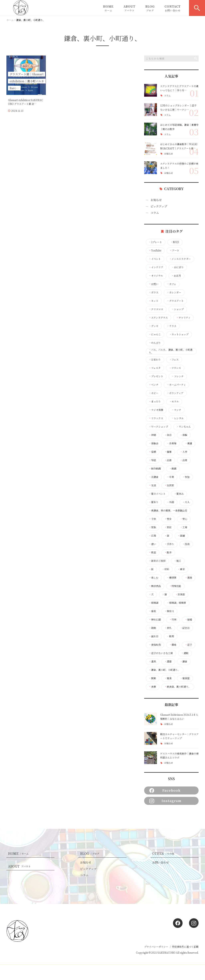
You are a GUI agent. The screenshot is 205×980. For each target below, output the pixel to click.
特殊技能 (175, 586)
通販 (185, 653)
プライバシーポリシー (156, 947)
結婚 (188, 620)
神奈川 (169, 611)
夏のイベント (157, 494)
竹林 (173, 620)
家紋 (168, 527)
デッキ (154, 326)
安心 (184, 519)
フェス (174, 359)
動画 (173, 469)
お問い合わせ (161, 862)
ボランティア (175, 393)
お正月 (176, 276)
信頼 (152, 452)
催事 (168, 452)
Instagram (165, 801)
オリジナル (156, 276)
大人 (186, 502)
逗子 (188, 645)
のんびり (155, 343)
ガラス (154, 292)
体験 (184, 435)
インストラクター (180, 259)
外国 (170, 502)
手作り (169, 544)
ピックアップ (159, 206)
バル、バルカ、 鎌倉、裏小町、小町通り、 (171, 351)
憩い (152, 544)
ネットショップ (179, 334)
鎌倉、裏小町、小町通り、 (164, 670)
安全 (168, 519)
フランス (175, 368)
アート (174, 250)
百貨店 (180, 594)
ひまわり (155, 359)
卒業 (170, 477)
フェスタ (155, 368)
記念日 (185, 628)
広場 (152, 536)
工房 (184, 527)
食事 (152, 687)
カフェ (171, 284)
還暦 (168, 661)
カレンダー (174, 292)
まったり (155, 401)
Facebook (165, 790)
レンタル (178, 418)
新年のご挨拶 (157, 561)
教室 (152, 552)
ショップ (178, 309)
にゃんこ (155, 334)
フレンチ (178, 376)
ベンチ (154, 385)
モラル (174, 401)
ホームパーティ (176, 385)
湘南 (188, 578)
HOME (108, 8)
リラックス (156, 418)
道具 (152, 661)
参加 (186, 477)
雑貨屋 (185, 678)
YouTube (155, 250)
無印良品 (155, 586)
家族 (152, 527)
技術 (186, 544)
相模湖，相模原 (176, 603)
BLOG (150, 8)
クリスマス (156, 309)
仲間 (152, 435)
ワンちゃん (184, 427)
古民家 (169, 485)
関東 (152, 678)
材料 (166, 569)
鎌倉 (184, 661)
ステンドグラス (158, 318)
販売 (170, 636)
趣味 (173, 645)
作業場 (172, 443)
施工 (178, 561)
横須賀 (172, 578)
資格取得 (155, 645)
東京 (181, 569)
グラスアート (175, 301)
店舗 (181, 536)
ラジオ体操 (156, 410)
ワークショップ (158, 427)
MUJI (175, 242)
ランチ (176, 410)
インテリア (156, 267)
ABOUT (129, 8)
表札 (168, 628)
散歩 (168, 552)
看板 (152, 611)
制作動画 (155, 469)
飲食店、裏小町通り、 (178, 687)
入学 (184, 452)
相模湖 (154, 603)
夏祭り (154, 502)
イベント (155, 259)
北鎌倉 (154, 477)
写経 (152, 460)
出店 (168, 460)
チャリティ (183, 318)
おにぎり (178, 267)
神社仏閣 (155, 620)
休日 (168, 435)
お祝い (154, 284)
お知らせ (169, 154)
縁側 (152, 628)
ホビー (154, 393)
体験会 (154, 443)
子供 (152, 519)
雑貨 (168, 678)
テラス (172, 326)
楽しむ (154, 578)
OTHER (164, 853)
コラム (167, 96)
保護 (188, 443)
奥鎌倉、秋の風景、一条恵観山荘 (168, 510)
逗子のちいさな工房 (161, 653)
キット (154, 301)
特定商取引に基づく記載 (185, 947)
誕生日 (154, 636)
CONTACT (173, 8)
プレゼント (156, 376)
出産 (184, 460)
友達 (152, 485)
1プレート (155, 242)
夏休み (179, 494)
